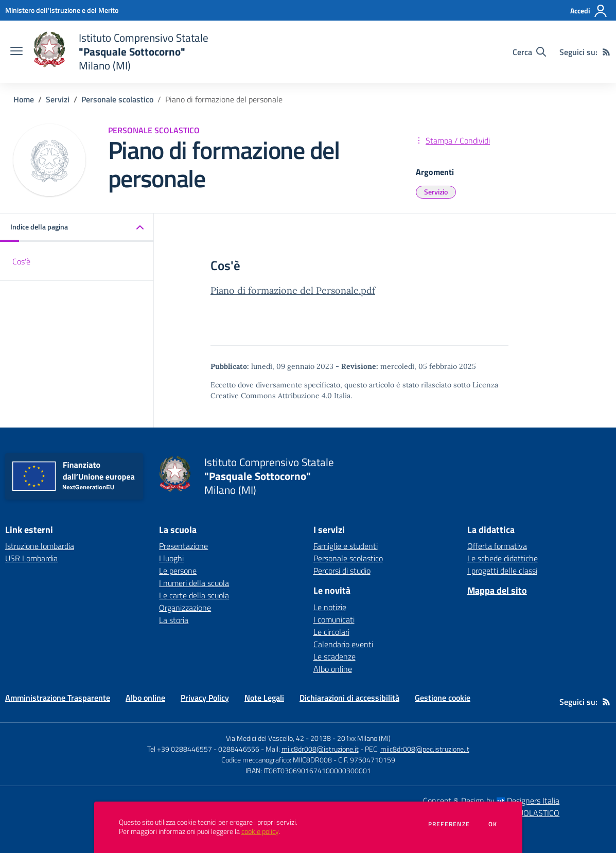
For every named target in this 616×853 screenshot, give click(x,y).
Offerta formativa (497, 546)
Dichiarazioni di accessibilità (349, 698)
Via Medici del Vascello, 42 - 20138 (278, 738)
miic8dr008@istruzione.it (320, 749)
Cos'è (21, 261)
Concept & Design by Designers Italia (491, 801)
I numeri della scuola (194, 583)
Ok (493, 824)
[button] (77, 228)
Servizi (58, 99)
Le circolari (331, 632)
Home (24, 99)
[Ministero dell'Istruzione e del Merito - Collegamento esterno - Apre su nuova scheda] (62, 10)
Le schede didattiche (503, 558)
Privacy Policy (205, 698)
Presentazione (183, 546)
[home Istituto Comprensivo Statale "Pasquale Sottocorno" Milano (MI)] (121, 52)
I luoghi (171, 558)
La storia (174, 620)
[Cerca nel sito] (529, 52)
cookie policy (260, 831)
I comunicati (334, 619)
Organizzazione (185, 608)
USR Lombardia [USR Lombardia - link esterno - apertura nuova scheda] (31, 558)
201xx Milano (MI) (364, 738)
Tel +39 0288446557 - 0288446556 (203, 749)
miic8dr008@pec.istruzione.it (425, 749)
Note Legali (264, 698)
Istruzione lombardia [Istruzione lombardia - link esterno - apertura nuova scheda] (40, 546)
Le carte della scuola (194, 595)
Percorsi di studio (342, 571)
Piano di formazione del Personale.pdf (293, 290)
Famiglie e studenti (346, 546)
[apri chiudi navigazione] (16, 52)
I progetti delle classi (502, 571)
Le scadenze (335, 656)
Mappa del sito (497, 590)
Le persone (178, 571)
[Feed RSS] (606, 52)
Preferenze (449, 824)
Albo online (333, 669)
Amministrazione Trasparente (58, 698)
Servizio (436, 192)
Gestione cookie (443, 698)
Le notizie (330, 607)
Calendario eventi (343, 644)
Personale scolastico (117, 99)
